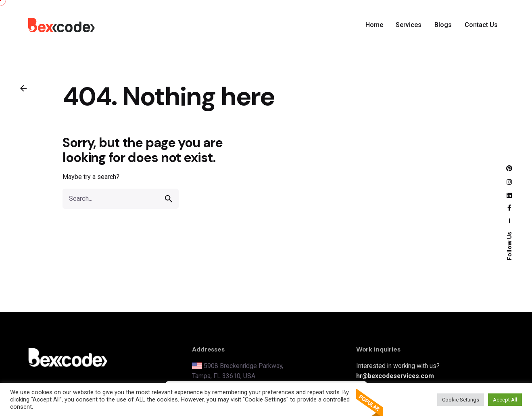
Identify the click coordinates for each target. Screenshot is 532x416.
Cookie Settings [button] (461, 400)
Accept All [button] (505, 400)
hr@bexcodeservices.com (395, 376)
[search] (169, 199)
